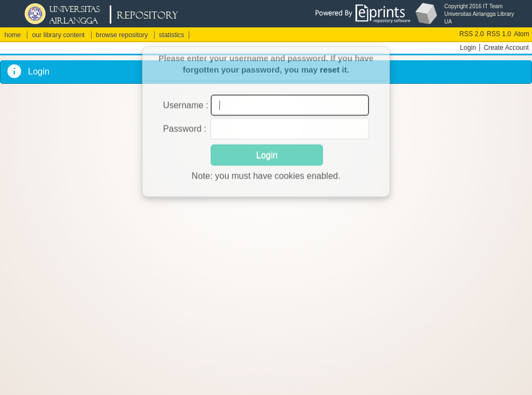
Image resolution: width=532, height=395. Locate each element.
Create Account (506, 48)
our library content (58, 35)
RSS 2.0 (472, 34)
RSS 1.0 (499, 34)
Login (468, 48)
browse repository (122, 35)
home (13, 35)
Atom (522, 34)
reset (330, 62)
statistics (172, 35)
